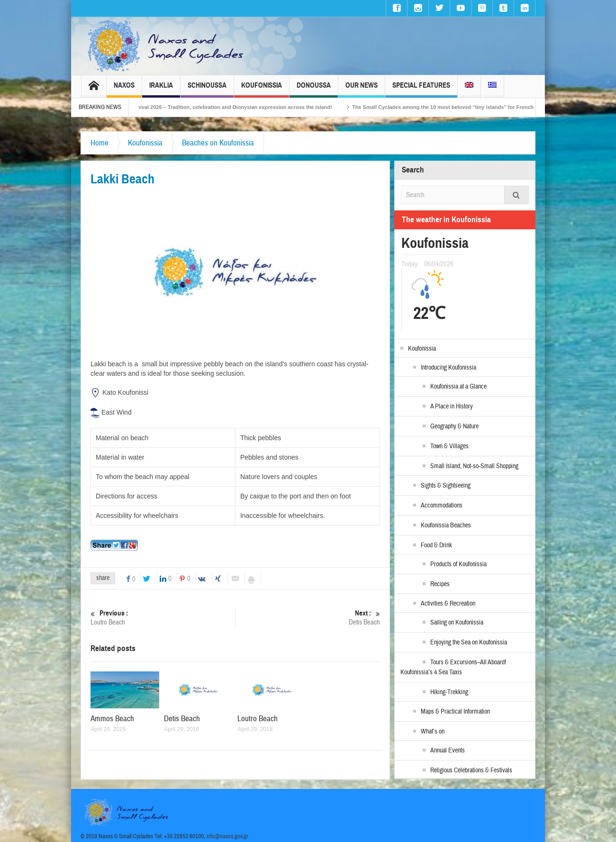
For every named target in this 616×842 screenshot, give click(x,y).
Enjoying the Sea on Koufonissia (469, 643)
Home (100, 143)
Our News (362, 89)
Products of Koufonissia (458, 564)
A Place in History (452, 407)
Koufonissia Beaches (446, 525)
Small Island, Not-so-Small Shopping (474, 466)
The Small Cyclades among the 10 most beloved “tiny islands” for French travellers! (466, 107)
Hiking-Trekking (449, 692)
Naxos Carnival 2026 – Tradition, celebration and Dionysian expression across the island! (232, 107)
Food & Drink (436, 545)
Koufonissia (262, 89)
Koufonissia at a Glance (458, 387)
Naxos (124, 89)
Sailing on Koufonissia (457, 623)
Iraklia (161, 89)
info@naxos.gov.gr (227, 836)
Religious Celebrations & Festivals (471, 770)
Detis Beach (308, 618)
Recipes (440, 584)
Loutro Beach (163, 618)
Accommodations (442, 506)
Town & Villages (449, 446)
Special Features (421, 89)
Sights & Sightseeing (446, 486)
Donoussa (314, 89)
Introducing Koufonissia (448, 368)
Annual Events (448, 751)
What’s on (433, 732)
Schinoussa (207, 89)
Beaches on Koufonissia (218, 143)
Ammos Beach (112, 719)
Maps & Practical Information (455, 712)
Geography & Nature (454, 426)
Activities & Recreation (448, 604)
